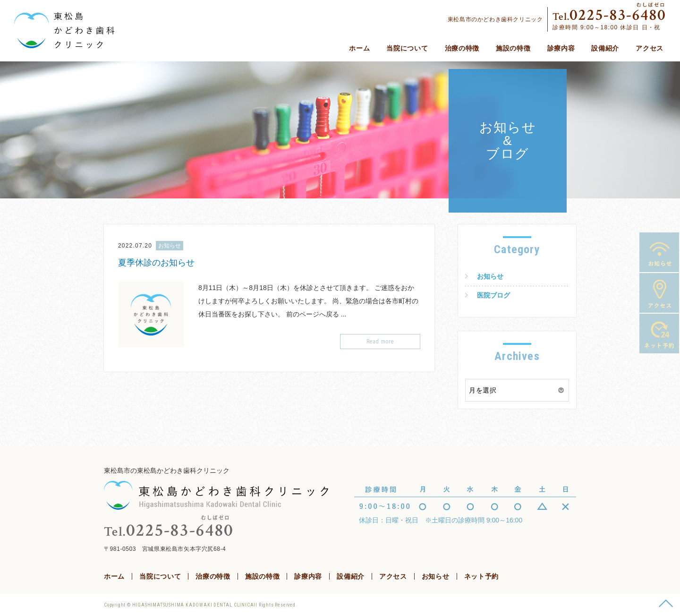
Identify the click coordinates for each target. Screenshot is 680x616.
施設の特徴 (513, 48)
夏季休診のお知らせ (156, 263)
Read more (380, 342)
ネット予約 (659, 334)
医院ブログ (493, 295)
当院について (407, 48)
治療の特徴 (462, 48)
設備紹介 (605, 48)
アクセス (650, 48)
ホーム (359, 48)
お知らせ (659, 252)
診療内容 (561, 48)
